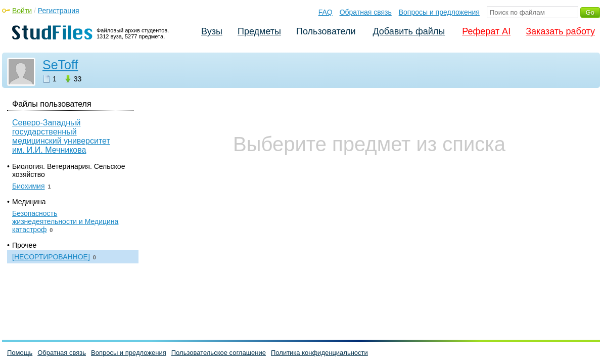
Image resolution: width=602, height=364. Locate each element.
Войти (22, 11)
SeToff (60, 65)
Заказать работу (560, 31)
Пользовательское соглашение (219, 353)
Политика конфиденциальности (319, 353)
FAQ (326, 12)
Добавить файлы (409, 31)
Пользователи (326, 31)
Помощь (20, 353)
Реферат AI (486, 31)
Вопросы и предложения (439, 12)
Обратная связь (366, 12)
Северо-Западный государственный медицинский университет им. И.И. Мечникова (61, 136)
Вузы (212, 31)
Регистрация (59, 11)
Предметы (259, 31)
